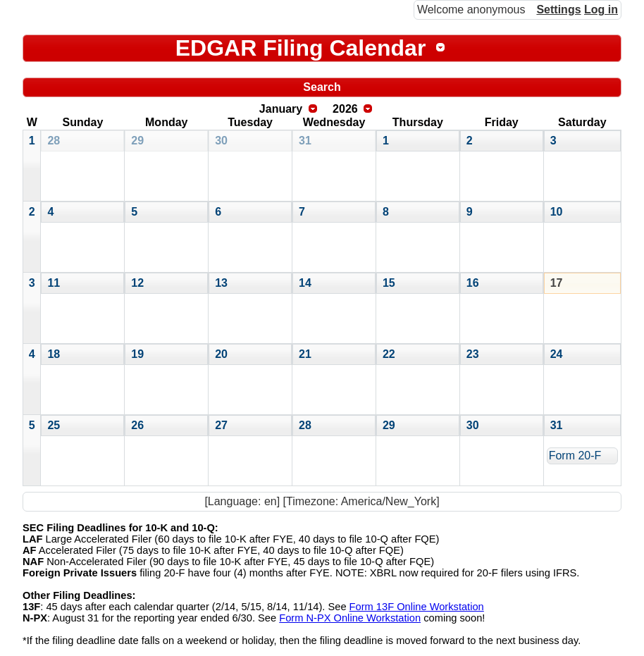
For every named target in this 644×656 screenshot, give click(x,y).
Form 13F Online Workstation (417, 607)
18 (54, 354)
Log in (601, 10)
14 (305, 283)
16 (473, 283)
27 (221, 425)
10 (557, 212)
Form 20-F (575, 456)
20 (221, 354)
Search (322, 87)
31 (305, 141)
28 (54, 141)
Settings (558, 10)
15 (389, 283)
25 (54, 425)
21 (305, 354)
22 (389, 354)
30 (221, 141)
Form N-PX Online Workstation (350, 618)
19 (137, 354)
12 (137, 283)
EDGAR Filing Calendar (301, 48)
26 (137, 425)
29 (137, 141)
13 (221, 283)
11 (54, 283)
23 (473, 354)
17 (557, 283)
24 (557, 354)
